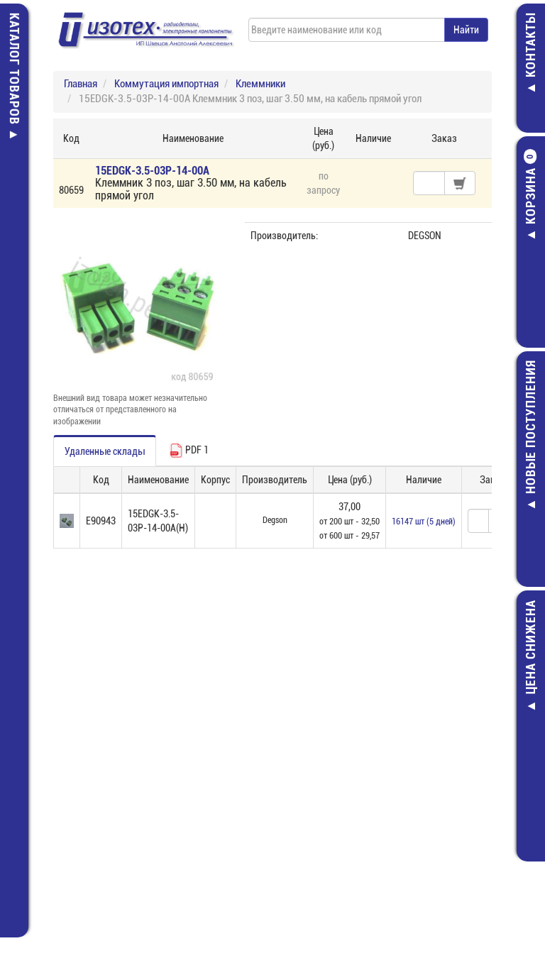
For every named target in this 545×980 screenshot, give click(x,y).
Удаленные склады (105, 451)
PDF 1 (189, 451)
